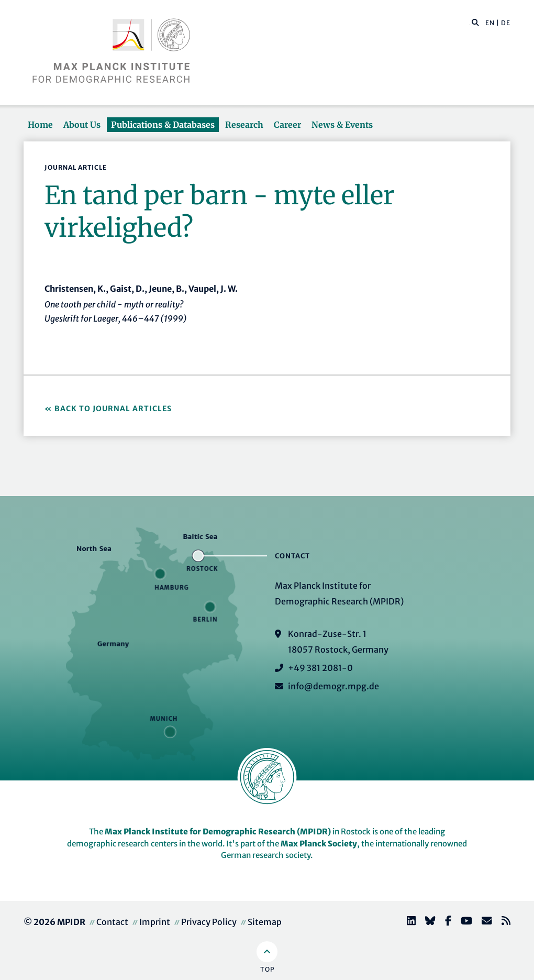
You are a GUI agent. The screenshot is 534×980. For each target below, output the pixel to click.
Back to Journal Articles (113, 409)
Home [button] (40, 125)
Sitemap (265, 922)
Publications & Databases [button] (163, 125)
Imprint (155, 922)
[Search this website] (470, 23)
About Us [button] (82, 125)
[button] (475, 22)
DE (506, 23)
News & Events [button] (342, 125)
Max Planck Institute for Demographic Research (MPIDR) (218, 832)
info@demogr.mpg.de (333, 686)
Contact (112, 922)
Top (267, 969)
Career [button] (287, 125)
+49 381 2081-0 (320, 668)
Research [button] (244, 125)
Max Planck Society (319, 844)
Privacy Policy (209, 922)
